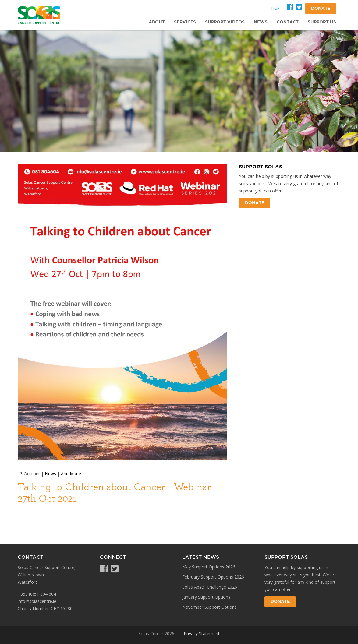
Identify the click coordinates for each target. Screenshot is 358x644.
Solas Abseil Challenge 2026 (210, 587)
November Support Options (209, 607)
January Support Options (206, 597)
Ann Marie (71, 474)
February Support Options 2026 (213, 577)
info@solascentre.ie (37, 601)
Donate (255, 203)
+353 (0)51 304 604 (37, 594)
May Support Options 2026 (209, 567)
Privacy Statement (202, 633)
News (50, 474)
